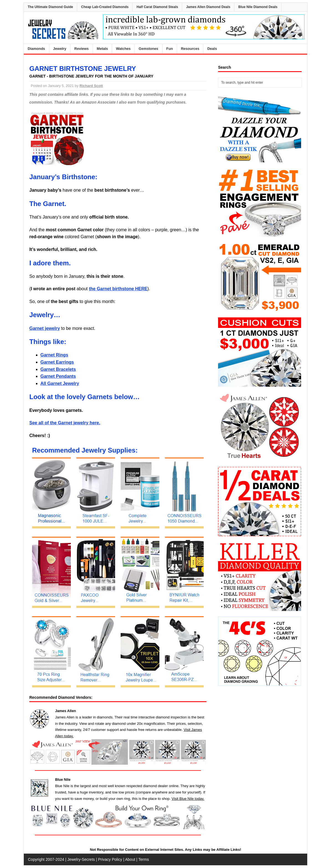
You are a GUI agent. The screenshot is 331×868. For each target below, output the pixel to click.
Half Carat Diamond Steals (157, 7)
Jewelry (60, 49)
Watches (123, 49)
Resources (190, 49)
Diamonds (36, 49)
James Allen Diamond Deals (208, 7)
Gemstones (148, 49)
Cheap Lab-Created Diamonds (105, 7)
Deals (212, 49)
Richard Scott (91, 86)
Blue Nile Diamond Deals (258, 7)
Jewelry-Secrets (81, 859)
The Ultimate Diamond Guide (50, 7)
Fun (170, 49)
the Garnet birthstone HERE (118, 289)
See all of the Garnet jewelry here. (65, 423)
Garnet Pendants (58, 376)
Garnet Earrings (57, 362)
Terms (144, 859)
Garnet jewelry (45, 328)
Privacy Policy (110, 859)
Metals (102, 49)
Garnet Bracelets (58, 369)
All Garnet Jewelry (60, 383)
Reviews (82, 49)
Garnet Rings (54, 355)
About (130, 859)
